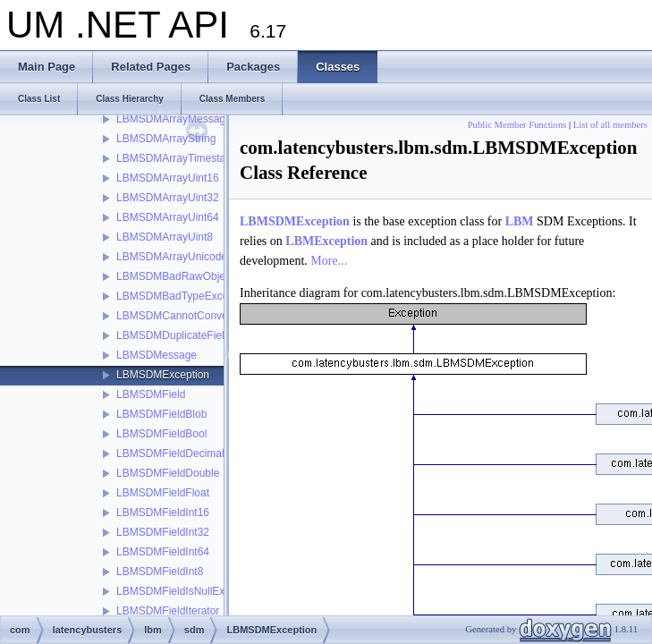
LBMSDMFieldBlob (161, 414)
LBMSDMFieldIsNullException (188, 591)
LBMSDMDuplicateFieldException (197, 335)
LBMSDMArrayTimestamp (178, 158)
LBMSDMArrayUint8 (165, 237)
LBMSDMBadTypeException (184, 296)
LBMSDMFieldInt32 (163, 532)
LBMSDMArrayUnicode (172, 257)
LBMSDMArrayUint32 (168, 198)
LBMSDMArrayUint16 (168, 178)
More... (329, 261)
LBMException (326, 241)
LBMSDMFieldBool (161, 434)
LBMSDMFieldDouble (168, 473)
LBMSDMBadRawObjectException (199, 276)
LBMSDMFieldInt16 (163, 513)
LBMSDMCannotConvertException (199, 316)
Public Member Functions (517, 125)
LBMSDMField (151, 394)
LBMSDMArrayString (166, 139)
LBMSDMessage (157, 355)
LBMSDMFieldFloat (163, 493)
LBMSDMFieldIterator (168, 611)
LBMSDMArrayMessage (174, 119)
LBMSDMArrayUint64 (168, 217)
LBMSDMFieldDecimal (170, 453)
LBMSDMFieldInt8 (160, 572)
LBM (520, 221)
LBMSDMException (163, 375)
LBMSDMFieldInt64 (163, 552)
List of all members (610, 125)
